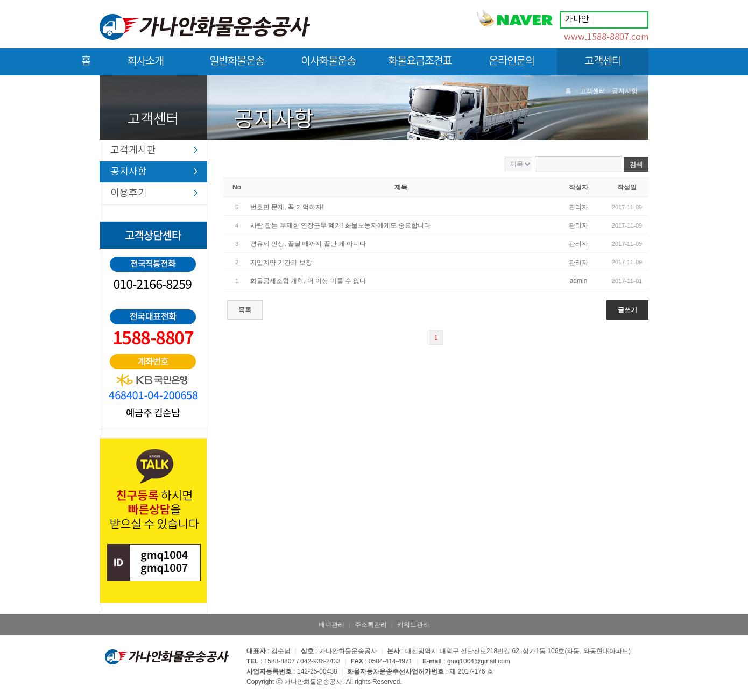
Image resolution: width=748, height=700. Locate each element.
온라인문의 (511, 65)
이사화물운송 (328, 65)
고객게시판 (133, 150)
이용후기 (129, 193)
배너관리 (331, 625)
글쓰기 (627, 310)
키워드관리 (413, 625)
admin (579, 281)
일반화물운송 (237, 65)
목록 (245, 310)
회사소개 (145, 65)
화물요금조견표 (420, 65)
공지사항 (129, 172)
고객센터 (603, 65)
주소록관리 (371, 625)
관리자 (578, 207)
